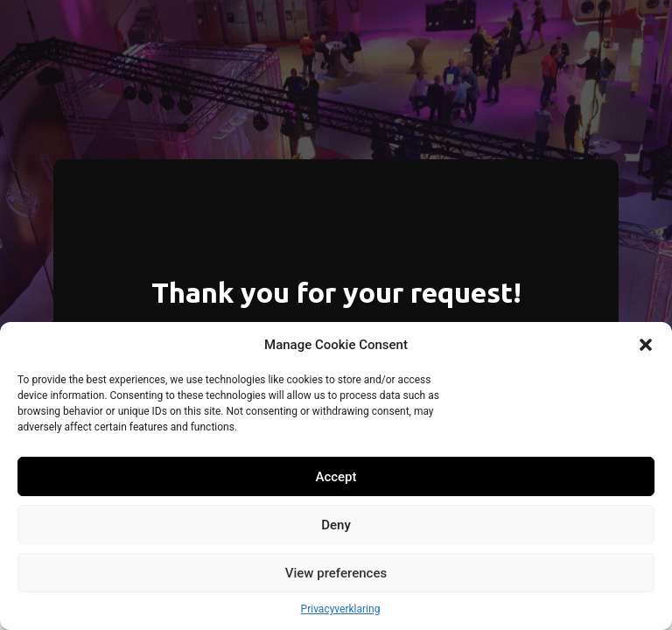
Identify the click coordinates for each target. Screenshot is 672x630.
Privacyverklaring (341, 609)
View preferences (336, 573)
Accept (336, 477)
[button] (646, 345)
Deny (336, 525)
